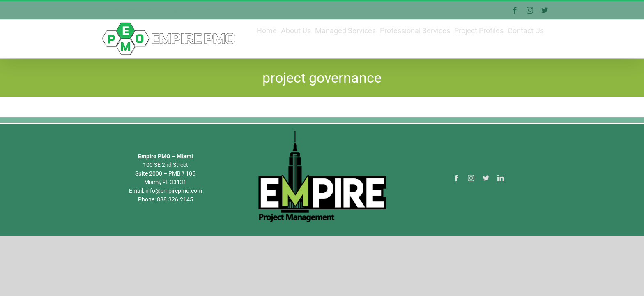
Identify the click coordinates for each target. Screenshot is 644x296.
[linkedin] (501, 199)
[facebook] (456, 199)
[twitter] (486, 199)
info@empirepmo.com (190, 10)
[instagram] (471, 199)
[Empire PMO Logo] (322, 152)
